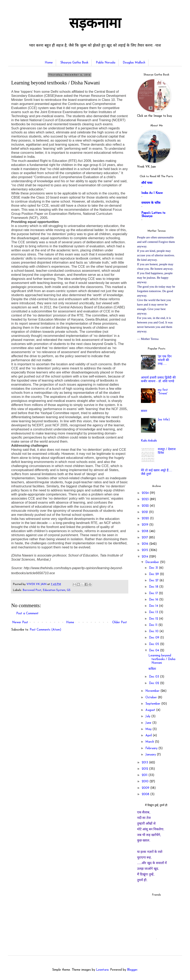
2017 (145, 538)
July (148, 716)
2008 (146, 794)
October (152, 698)
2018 (146, 531)
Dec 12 (154, 619)
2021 (145, 512)
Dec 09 (155, 638)
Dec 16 (154, 600)
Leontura (102, 970)
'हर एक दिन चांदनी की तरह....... (165, 360)
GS (69, 590)
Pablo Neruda (106, 63)
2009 (146, 788)
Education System (54, 590)
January (151, 755)
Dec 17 (154, 593)
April (149, 736)
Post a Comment (27, 614)
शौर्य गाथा (147, 183)
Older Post (120, 623)
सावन (144, 411)
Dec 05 (155, 644)
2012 (145, 769)
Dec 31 (154, 568)
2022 (146, 506)
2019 (146, 525)
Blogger (132, 970)
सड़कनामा (95, 24)
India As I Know (152, 193)
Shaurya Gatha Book (74, 63)
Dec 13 (154, 612)
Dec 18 (154, 587)
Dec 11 (154, 625)
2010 (146, 782)
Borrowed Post (32, 590)
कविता (152, 669)
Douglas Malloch (134, 63)
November (153, 691)
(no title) (164, 420)
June (149, 723)
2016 (146, 544)
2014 (145, 557)
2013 (145, 763)
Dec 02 (155, 683)
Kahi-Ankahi (149, 441)
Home (49, 63)
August (151, 710)
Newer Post (20, 623)
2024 (146, 493)
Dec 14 (154, 606)
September (153, 704)
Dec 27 (154, 581)
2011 (145, 775)
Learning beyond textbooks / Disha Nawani (162, 659)
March (150, 742)
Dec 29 (154, 574)
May (149, 729)
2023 (146, 499)
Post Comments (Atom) (46, 630)
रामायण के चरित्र (151, 203)
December (153, 562)
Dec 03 (155, 677)
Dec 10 (154, 631)
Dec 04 (155, 651)
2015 (145, 550)
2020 (146, 519)
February (152, 748)
